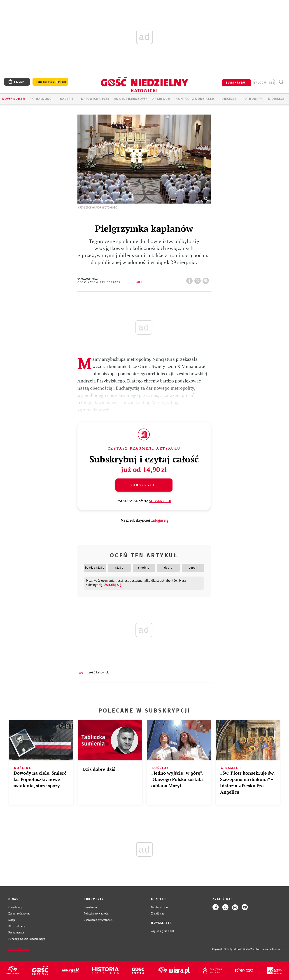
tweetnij (198, 279)
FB (190, 279)
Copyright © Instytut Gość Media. (231, 949)
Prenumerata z (50, 82)
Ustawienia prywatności (98, 920)
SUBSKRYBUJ (236, 83)
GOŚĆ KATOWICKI (99, 672)
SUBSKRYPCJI (160, 501)
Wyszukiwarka (281, 82)
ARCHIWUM (162, 99)
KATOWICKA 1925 (95, 99)
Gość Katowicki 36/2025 (99, 282)
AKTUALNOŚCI (41, 99)
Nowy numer (14, 99)
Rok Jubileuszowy (131, 99)
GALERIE (67, 99)
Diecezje (229, 99)
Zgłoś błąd (19, 949)
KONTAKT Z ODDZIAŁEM (195, 99)
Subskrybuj (144, 485)
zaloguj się (264, 83)
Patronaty (253, 99)
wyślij (207, 279)
